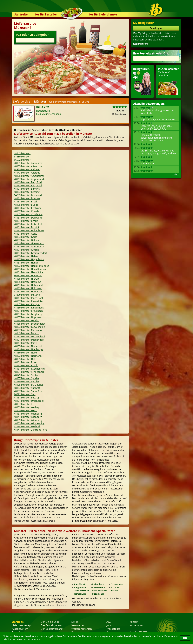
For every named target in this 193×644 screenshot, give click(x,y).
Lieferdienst (98, 584)
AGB (109, 622)
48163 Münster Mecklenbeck (30, 337)
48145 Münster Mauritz (27, 333)
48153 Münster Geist (25, 237)
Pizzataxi (115, 587)
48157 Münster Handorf (27, 263)
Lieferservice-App (22, 625)
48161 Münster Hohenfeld (28, 285)
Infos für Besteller (45, 14)
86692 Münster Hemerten (28, 275)
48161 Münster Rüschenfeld (29, 369)
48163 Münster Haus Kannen (30, 269)
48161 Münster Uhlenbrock (29, 401)
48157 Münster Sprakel (27, 378)
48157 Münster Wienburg (28, 414)
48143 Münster (22, 153)
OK (185, 638)
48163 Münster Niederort (28, 346)
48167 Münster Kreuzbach (28, 311)
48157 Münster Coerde (27, 211)
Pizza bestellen (100, 591)
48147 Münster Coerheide (28, 214)
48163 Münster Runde (26, 365)
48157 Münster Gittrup (27, 250)
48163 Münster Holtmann (28, 288)
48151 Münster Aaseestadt (29, 163)
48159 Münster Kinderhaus (29, 308)
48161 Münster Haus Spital (29, 272)
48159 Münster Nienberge (28, 349)
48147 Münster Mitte (25, 343)
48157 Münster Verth (26, 404)
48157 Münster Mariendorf (29, 330)
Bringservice (80, 587)
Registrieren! (141, 44)
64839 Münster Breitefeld (28, 195)
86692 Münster (22, 160)
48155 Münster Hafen (26, 256)
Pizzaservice (117, 584)
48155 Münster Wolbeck (27, 427)
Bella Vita (43, 107)
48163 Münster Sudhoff (27, 388)
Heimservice (80, 594)
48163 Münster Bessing (27, 192)
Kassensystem (20, 629)
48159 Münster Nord (25, 353)
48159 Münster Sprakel (27, 382)
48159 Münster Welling (27, 407)
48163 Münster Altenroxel (28, 166)
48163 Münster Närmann (28, 356)
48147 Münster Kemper (27, 304)
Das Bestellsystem (51, 625)
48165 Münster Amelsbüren (29, 176)
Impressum (136, 625)
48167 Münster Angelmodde (30, 179)
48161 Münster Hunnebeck (29, 292)
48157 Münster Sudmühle (28, 391)
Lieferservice (99, 587)
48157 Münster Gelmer (27, 240)
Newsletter (78, 625)
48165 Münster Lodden (27, 320)
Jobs (109, 625)
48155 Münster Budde (26, 205)
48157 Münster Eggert (26, 221)
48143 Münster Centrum (27, 208)
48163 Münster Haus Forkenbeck (32, 266)
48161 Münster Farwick (27, 227)
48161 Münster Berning (27, 189)
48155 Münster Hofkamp (28, 282)
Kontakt (134, 622)
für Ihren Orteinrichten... (168, 81)
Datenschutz (171, 636)
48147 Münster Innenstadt (29, 298)
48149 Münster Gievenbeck (29, 243)
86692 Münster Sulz (25, 394)
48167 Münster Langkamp (28, 314)
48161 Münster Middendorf (29, 340)
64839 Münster (22, 157)
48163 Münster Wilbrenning (29, 423)
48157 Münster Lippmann (28, 317)
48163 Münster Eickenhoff (28, 224)
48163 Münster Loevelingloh (29, 327)
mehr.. (175, 175)
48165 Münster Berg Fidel (28, 182)
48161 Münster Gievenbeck (29, 247)
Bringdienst (79, 584)
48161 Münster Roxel (26, 362)
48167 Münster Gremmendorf (31, 253)
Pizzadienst (98, 594)
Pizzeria (114, 591)
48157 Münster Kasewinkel (29, 301)
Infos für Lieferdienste (102, 14)
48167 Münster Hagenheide (29, 259)
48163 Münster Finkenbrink (29, 230)
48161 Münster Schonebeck (29, 372)
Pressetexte (113, 629)
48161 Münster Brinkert (27, 198)
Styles (75, 622)
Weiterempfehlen (82, 629)
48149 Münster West (25, 410)
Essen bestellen (81, 591)
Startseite (21, 14)
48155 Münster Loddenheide (30, 324)
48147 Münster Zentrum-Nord (31, 430)
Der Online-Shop (50, 622)
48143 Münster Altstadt (27, 173)
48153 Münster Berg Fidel (28, 186)
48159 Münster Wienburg (28, 420)
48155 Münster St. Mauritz (28, 385)
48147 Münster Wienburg (28, 417)
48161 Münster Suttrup (27, 398)
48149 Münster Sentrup (27, 375)
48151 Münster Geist (25, 234)
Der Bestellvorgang (52, 629)
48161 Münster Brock (26, 202)
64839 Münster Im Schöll (28, 295)
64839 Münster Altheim (27, 169)
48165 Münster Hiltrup (26, 279)
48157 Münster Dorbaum (28, 218)
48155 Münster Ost (24, 359)
